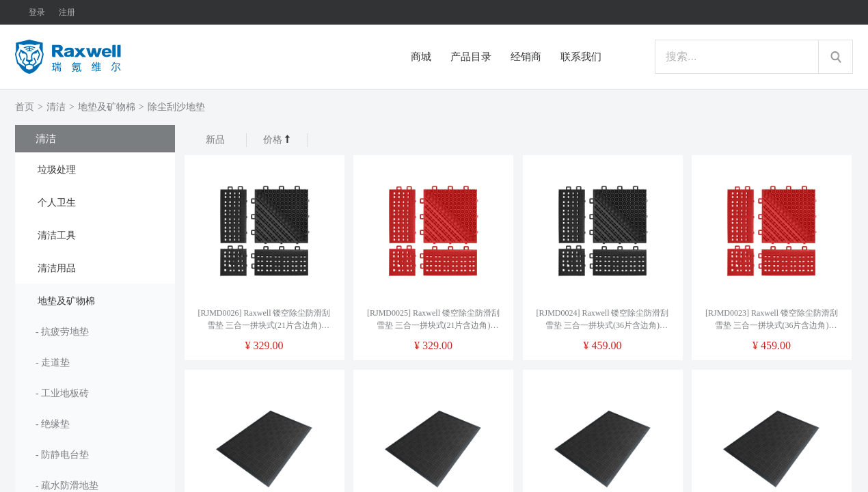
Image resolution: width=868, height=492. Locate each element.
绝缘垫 (55, 424)
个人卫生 (57, 203)
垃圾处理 (57, 170)
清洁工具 (57, 235)
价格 (277, 140)
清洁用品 (57, 268)
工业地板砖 (65, 393)
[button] (95, 169)
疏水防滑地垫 (70, 486)
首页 (25, 107)
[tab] (95, 169)
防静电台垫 (65, 455)
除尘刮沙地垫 (176, 107)
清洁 (56, 107)
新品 (215, 140)
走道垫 (55, 363)
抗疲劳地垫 (65, 332)
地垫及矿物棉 (107, 107)
